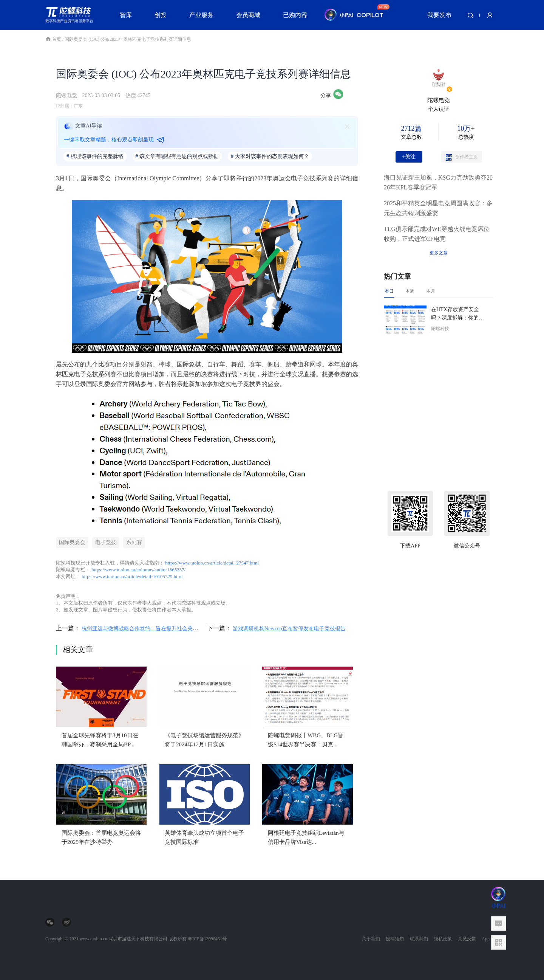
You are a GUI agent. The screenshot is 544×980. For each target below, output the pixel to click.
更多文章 (439, 253)
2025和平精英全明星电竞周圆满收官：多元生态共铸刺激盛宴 (438, 208)
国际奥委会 (72, 542)
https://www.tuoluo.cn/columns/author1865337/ (138, 570)
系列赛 (134, 542)
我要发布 (439, 15)
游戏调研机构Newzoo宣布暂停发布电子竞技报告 (289, 629)
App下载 (490, 939)
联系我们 (419, 939)
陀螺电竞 (66, 95)
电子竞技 (106, 542)
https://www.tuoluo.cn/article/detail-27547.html (212, 563)
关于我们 (371, 939)
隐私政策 (443, 939)
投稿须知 (395, 939)
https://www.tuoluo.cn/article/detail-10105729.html (132, 576)
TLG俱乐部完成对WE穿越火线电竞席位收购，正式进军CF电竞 (437, 234)
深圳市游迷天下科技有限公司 (138, 939)
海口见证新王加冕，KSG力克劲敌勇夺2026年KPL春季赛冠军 (438, 182)
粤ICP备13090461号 (207, 939)
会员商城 (248, 15)
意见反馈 (467, 939)
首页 (54, 39)
